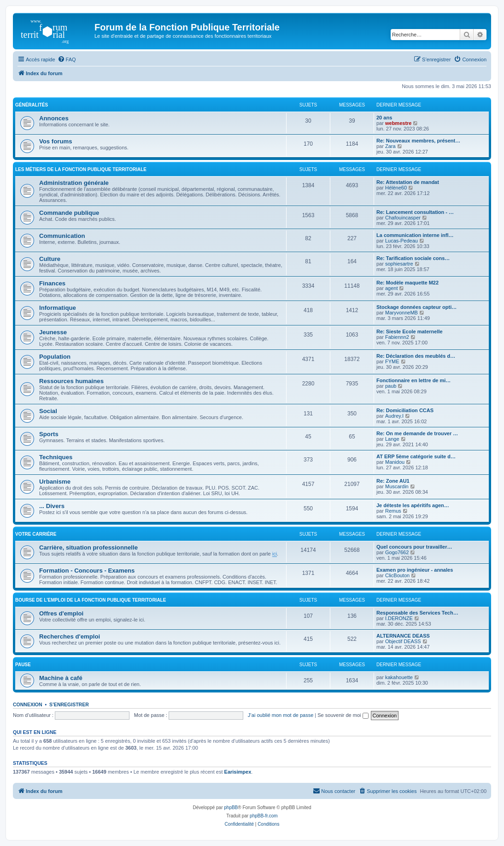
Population (55, 357)
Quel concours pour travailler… (414, 547)
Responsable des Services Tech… (417, 613)
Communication (62, 236)
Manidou (395, 462)
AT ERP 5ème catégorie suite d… (416, 456)
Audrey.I (394, 416)
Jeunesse (53, 332)
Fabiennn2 (397, 337)
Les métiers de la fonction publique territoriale (81, 169)
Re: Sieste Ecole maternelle (410, 331)
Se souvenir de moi (343, 715)
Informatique (58, 308)
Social (48, 411)
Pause (23, 665)
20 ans (384, 118)
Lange (392, 439)
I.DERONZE (399, 618)
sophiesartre (399, 264)
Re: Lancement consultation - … (415, 212)
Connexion (28, 704)
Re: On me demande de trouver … (417, 433)
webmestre (398, 123)
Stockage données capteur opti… (416, 307)
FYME (392, 361)
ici (275, 554)
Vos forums (56, 141)
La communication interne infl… (415, 235)
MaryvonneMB (401, 313)
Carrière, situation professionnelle (88, 547)
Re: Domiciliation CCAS (405, 410)
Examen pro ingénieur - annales (415, 570)
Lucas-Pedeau (401, 241)
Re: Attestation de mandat (408, 182)
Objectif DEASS (403, 641)
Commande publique (69, 213)
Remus (393, 511)
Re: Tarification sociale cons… (413, 258)
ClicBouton (397, 575)
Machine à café (61, 678)
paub (391, 386)
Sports (49, 434)
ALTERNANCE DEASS (403, 636)
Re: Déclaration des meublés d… (416, 356)
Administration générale (74, 183)
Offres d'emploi (61, 613)
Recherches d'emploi (70, 636)
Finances (52, 283)
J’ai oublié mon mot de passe (281, 715)
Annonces (54, 118)
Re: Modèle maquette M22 (407, 283)
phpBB (231, 808)
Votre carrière (36, 534)
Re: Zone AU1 (393, 481)
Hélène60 (396, 188)
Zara (390, 146)
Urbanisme (55, 482)
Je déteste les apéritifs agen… (413, 505)
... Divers (52, 506)
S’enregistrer (69, 704)
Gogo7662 (397, 552)
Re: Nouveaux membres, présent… (418, 141)
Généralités (32, 105)
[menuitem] (67, 59)
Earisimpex (238, 772)
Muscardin (397, 486)
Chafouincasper (403, 218)
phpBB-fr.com (264, 816)
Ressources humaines (71, 381)
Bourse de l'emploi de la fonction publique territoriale (91, 600)
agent (392, 288)
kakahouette (399, 677)
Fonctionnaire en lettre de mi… (413, 380)
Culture (50, 259)
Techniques (56, 457)
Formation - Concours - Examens (87, 571)
